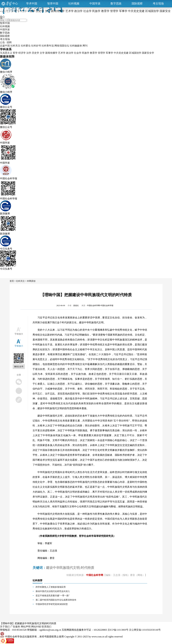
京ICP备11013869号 (118, 630)
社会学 (78, 53)
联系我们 (46, 627)
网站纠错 (36, 627)
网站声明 (26, 627)
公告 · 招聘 (6, 42)
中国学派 (95, 4)
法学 (29, 53)
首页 (12, 281)
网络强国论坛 (62, 46)
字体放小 (19, 346)
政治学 (70, 53)
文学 (42, 53)
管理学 (102, 53)
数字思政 (116, 4)
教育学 (94, 53)
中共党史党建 (121, 53)
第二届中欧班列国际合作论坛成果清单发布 (56, 600)
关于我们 (5, 627)
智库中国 (53, 4)
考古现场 (158, 4)
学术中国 (32, 4)
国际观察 (137, 4)
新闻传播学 (51, 53)
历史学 (35, 53)
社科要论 (26, 46)
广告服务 (15, 627)
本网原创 (31, 281)
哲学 (15, 53)
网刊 (85, 46)
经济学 (22, 53)
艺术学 (62, 53)
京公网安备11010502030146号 (145, 630)
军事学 (109, 53)
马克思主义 (6, 53)
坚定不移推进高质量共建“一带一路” (53, 596)
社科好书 (36, 46)
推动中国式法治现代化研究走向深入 (53, 591)
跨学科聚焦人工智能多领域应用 (51, 587)
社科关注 (15, 46)
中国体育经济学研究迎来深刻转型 (52, 604)
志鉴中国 (5, 46)
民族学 (86, 53)
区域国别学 (135, 53)
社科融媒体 (76, 46)
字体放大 (19, 334)
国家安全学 (148, 53)
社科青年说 (48, 46)
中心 (15, 4)
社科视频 (74, 4)
